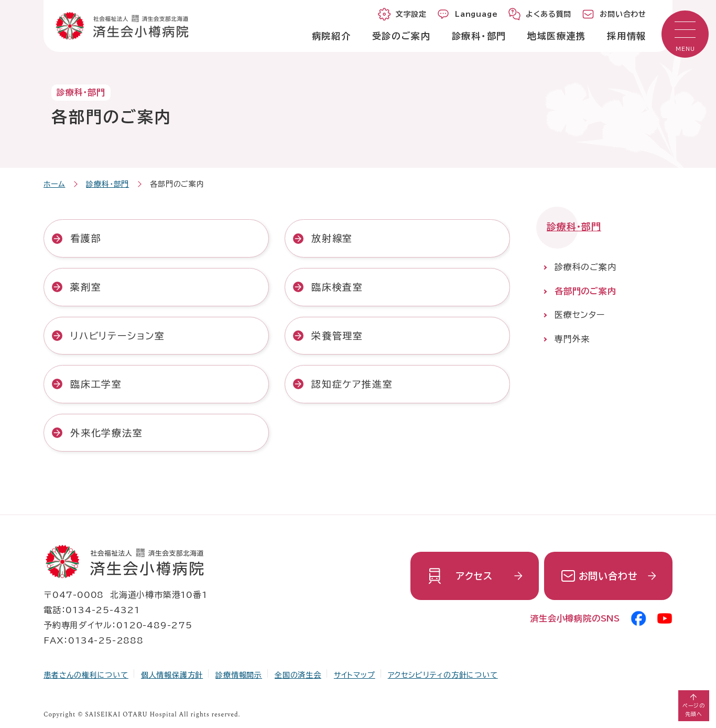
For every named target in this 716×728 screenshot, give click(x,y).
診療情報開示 (239, 675)
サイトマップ (355, 675)
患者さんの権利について (86, 675)
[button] (685, 34)
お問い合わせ (608, 576)
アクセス (474, 576)
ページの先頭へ (694, 710)
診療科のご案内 (585, 267)
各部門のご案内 (585, 291)
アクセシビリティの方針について (443, 675)
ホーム (54, 184)
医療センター (580, 315)
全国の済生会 (298, 675)
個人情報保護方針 (172, 675)
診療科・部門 (107, 184)
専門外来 (572, 339)
